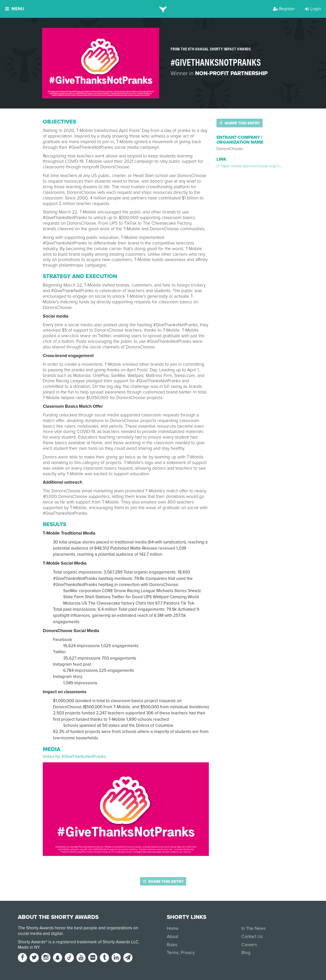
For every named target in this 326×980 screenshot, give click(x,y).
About (173, 937)
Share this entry (240, 123)
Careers (249, 945)
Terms (173, 953)
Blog (246, 953)
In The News (254, 928)
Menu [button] (15, 9)
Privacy (188, 953)
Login (313, 9)
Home (173, 928)
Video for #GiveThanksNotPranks (74, 757)
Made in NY (29, 947)
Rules (172, 945)
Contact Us (252, 937)
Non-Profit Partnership (231, 73)
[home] (163, 9)
